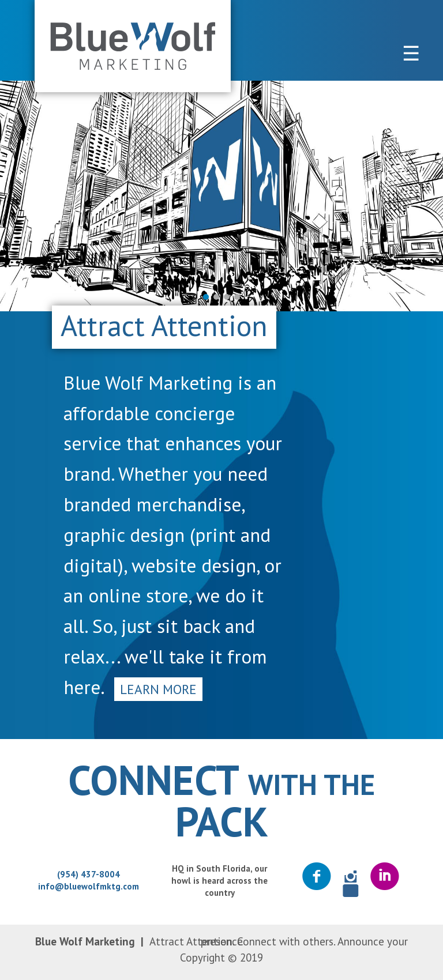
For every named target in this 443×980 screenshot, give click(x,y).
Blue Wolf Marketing (133, 46)
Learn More (158, 689)
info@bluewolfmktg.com (89, 886)
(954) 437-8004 (89, 874)
